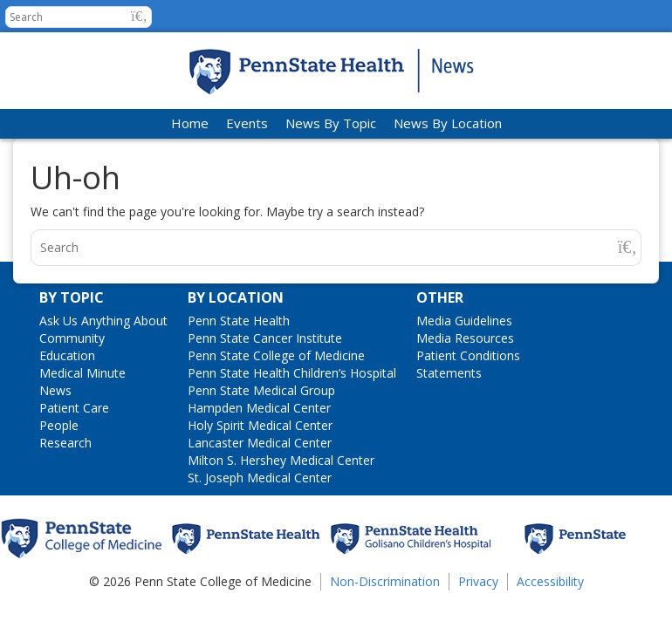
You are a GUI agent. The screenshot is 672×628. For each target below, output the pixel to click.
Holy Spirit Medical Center (260, 425)
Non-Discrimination (385, 581)
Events (247, 123)
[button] (139, 16)
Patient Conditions (468, 355)
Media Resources (465, 338)
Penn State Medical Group (261, 390)
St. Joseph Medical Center (260, 478)
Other (440, 297)
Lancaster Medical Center (260, 443)
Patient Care (74, 408)
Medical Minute (82, 373)
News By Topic (331, 123)
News (55, 390)
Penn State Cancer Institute (265, 338)
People (59, 425)
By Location (236, 297)
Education (67, 355)
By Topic (72, 297)
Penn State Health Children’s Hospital (292, 373)
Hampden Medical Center (259, 408)
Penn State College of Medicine (276, 355)
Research (65, 443)
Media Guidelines (464, 321)
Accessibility (550, 581)
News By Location (448, 123)
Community (72, 338)
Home (190, 123)
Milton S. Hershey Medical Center (281, 460)
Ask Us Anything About (103, 321)
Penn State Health (239, 321)
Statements (449, 373)
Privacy (478, 581)
